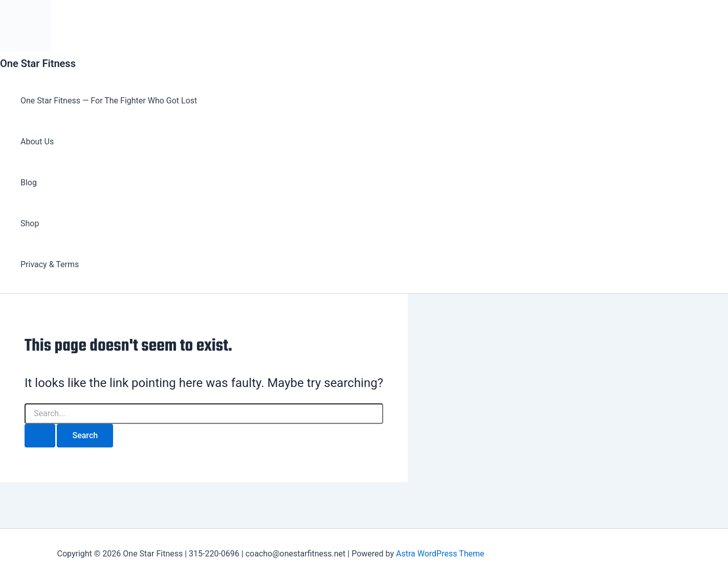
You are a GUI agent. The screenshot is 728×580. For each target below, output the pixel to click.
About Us (37, 142)
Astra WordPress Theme (440, 554)
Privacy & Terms (50, 264)
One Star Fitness (38, 63)
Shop (30, 223)
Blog (29, 182)
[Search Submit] (40, 436)
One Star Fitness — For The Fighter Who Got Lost (109, 101)
